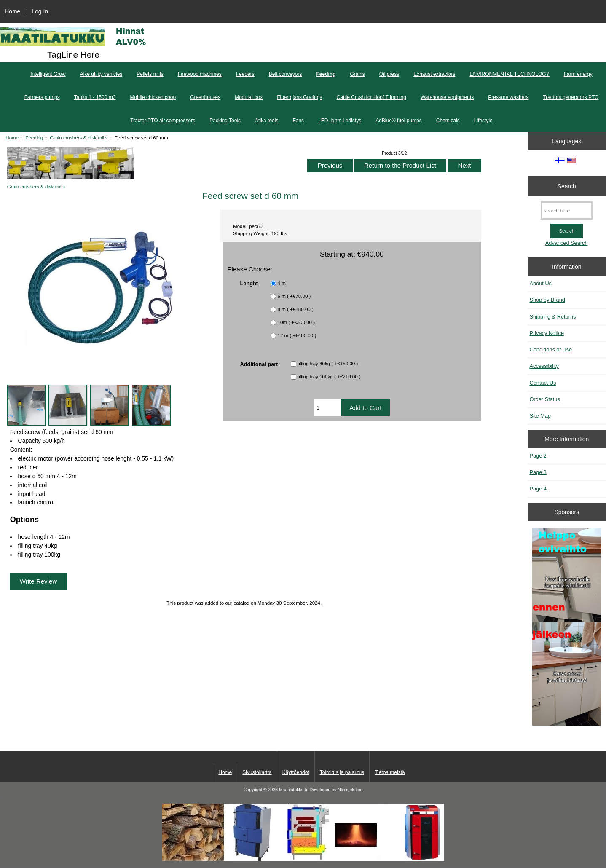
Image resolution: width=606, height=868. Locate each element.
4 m (282, 283)
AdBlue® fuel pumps (399, 121)
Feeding (34, 138)
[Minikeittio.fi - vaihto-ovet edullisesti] (567, 628)
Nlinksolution (350, 790)
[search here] (567, 210)
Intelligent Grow (48, 74)
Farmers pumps (42, 97)
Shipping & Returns (553, 317)
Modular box (249, 97)
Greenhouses (205, 97)
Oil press (389, 74)
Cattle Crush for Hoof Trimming (371, 97)
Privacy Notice (547, 333)
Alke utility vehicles (101, 74)
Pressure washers (508, 97)
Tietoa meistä (390, 772)
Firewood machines (200, 74)
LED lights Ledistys (340, 121)
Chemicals (448, 121)
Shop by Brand (547, 300)
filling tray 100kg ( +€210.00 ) (329, 376)
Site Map (540, 416)
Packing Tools (225, 121)
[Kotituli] (303, 859)
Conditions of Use (551, 350)
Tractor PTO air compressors (163, 121)
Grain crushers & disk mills (79, 138)
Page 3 (538, 472)
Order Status (545, 399)
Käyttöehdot (296, 772)
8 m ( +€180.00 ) (296, 309)
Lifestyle (483, 121)
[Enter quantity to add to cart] (327, 407)
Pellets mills (150, 74)
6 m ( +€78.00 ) (294, 296)
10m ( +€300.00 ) (296, 322)
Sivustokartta (257, 772)
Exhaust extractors (434, 74)
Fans (298, 121)
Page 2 (538, 456)
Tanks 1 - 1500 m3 (95, 97)
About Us (541, 283)
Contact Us (543, 383)
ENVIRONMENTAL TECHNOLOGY (510, 74)
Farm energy (578, 74)
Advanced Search (567, 243)
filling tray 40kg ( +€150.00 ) (328, 363)
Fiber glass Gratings (299, 97)
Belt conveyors (286, 74)
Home (12, 11)
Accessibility (544, 366)
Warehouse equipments (447, 97)
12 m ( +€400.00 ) (297, 335)
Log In (40, 11)
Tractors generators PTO (571, 97)
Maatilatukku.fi (293, 790)
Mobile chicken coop (153, 97)
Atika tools (267, 121)
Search (567, 186)
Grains (358, 74)
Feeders (245, 74)
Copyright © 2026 (261, 790)
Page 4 (538, 489)
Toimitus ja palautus (342, 772)
